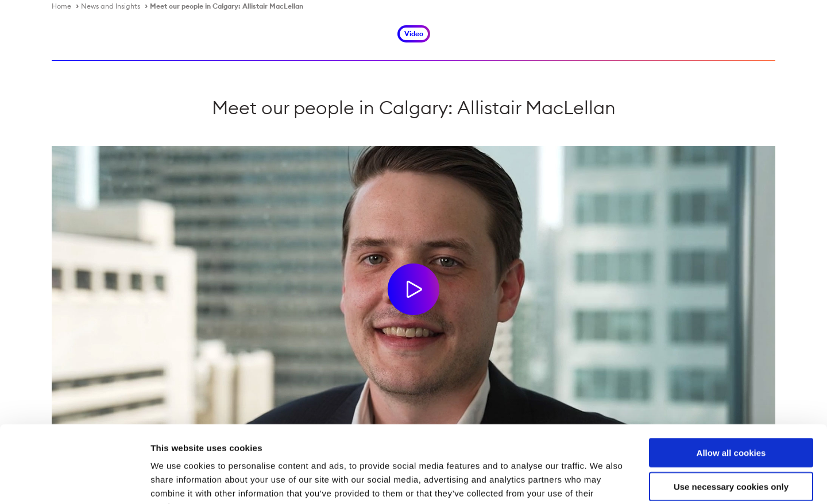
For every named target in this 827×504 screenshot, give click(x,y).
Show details (603, 481)
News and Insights (111, 6)
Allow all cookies (731, 380)
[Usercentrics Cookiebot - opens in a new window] (74, 482)
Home (61, 6)
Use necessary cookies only (731, 414)
